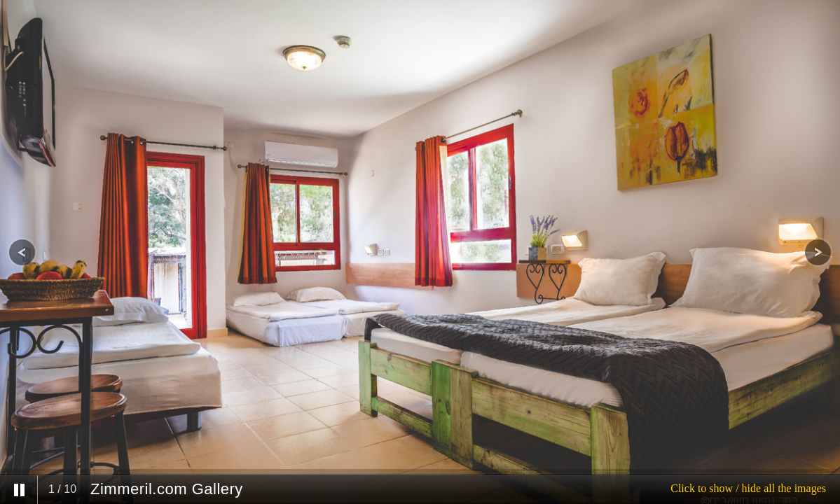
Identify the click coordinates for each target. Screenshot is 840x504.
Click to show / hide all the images (748, 488)
